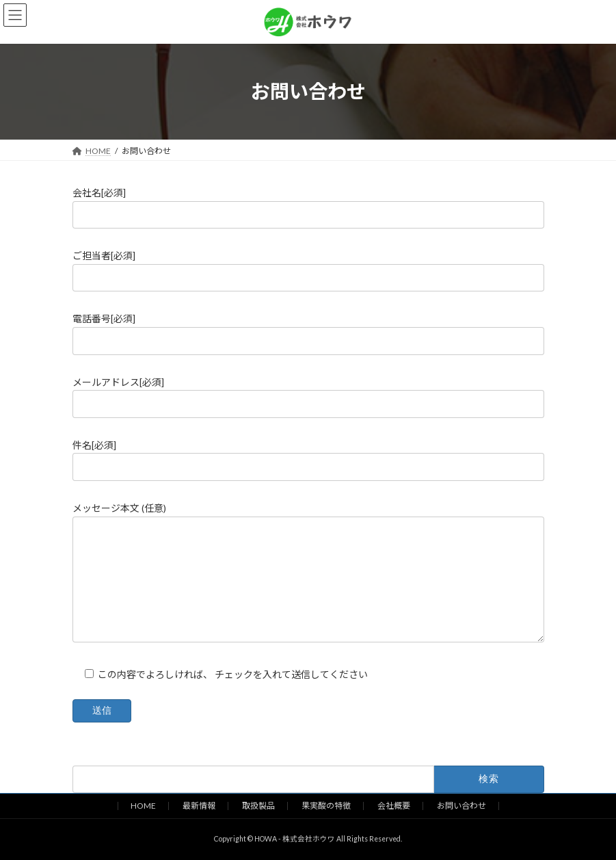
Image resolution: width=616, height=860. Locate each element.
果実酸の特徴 (326, 806)
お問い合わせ (461, 806)
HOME (143, 806)
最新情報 (199, 806)
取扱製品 (258, 806)
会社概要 (394, 806)
